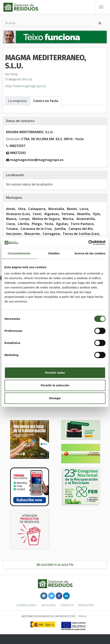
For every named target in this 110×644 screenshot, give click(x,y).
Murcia (27, 79)
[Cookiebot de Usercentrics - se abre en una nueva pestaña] (88, 243)
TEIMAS (82, 616)
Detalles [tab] (54, 253)
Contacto (67, 605)
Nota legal (49, 605)
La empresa (17, 101)
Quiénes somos (27, 605)
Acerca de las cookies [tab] (90, 253)
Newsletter (86, 605)
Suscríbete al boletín (55, 565)
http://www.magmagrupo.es (26, 86)
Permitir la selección (55, 385)
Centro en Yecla (46, 101)
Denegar (55, 398)
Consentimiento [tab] (19, 253)
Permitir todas (55, 373)
